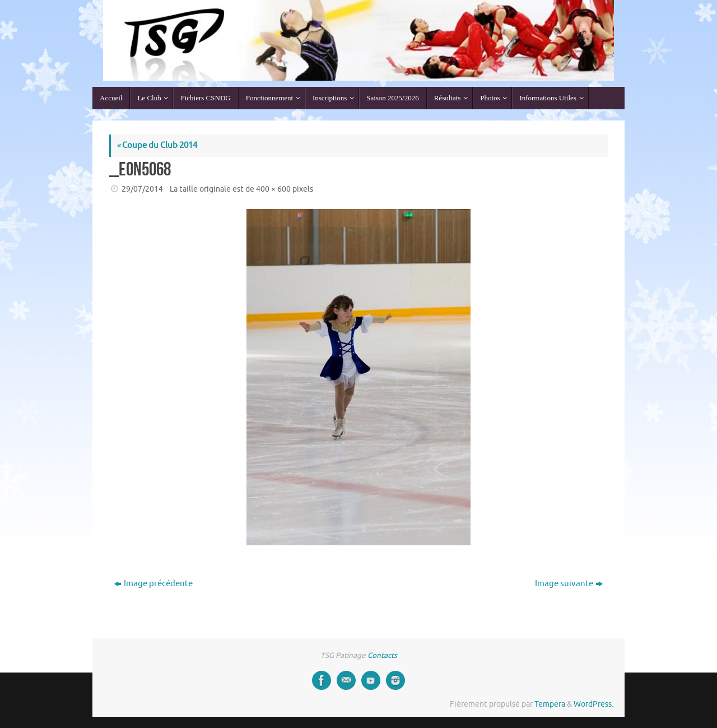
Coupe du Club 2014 (157, 145)
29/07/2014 (142, 189)
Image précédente (153, 584)
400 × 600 (273, 189)
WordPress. (593, 704)
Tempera (550, 704)
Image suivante (569, 584)
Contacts (382, 655)
